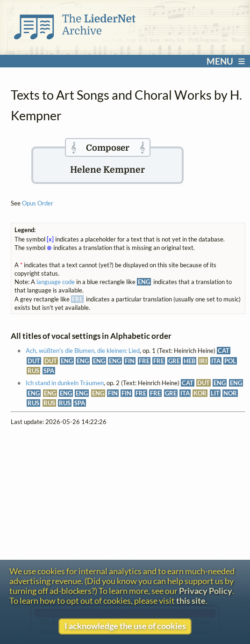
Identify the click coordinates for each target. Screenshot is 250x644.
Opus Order (38, 203)
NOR (230, 393)
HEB (189, 361)
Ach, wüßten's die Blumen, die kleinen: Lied (83, 351)
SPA (49, 371)
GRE (174, 361)
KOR (200, 393)
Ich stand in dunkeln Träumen (65, 383)
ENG (67, 361)
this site (191, 601)
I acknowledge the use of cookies (125, 626)
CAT (224, 351)
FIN (130, 361)
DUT (34, 361)
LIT (215, 393)
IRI (203, 361)
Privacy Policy (206, 591)
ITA (216, 361)
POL (230, 361)
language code (56, 282)
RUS (33, 371)
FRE (144, 361)
